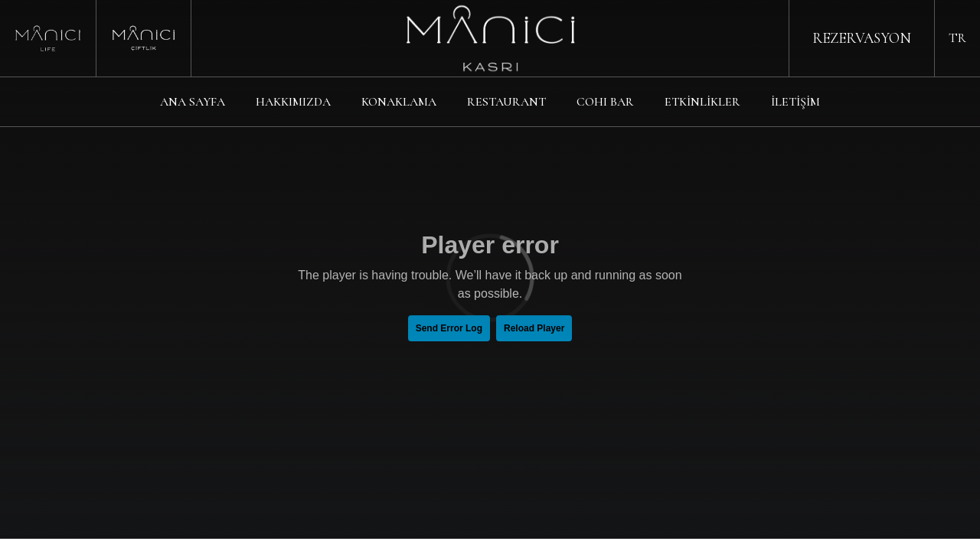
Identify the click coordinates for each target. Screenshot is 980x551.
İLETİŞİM (795, 102)
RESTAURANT (506, 102)
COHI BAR (605, 102)
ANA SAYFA (193, 102)
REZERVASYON (862, 38)
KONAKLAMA (399, 102)
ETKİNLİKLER (702, 102)
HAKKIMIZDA (293, 102)
